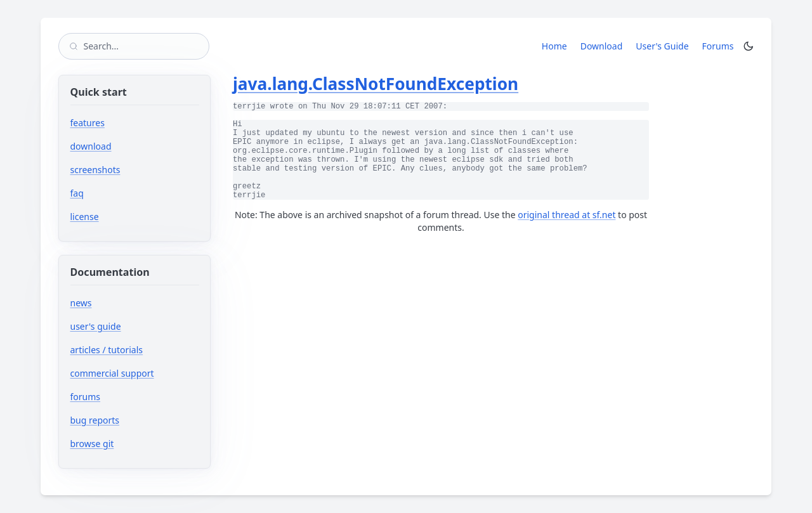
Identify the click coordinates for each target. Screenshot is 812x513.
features (88, 123)
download (91, 146)
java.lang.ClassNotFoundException (376, 84)
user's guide (96, 326)
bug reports (133, 420)
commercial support (112, 373)
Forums (720, 46)
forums (123, 397)
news (81, 303)
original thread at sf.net (566, 215)
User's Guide (662, 46)
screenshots (95, 170)
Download (602, 46)
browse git (130, 444)
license (85, 217)
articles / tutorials (107, 350)
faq (77, 193)
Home (554, 46)
